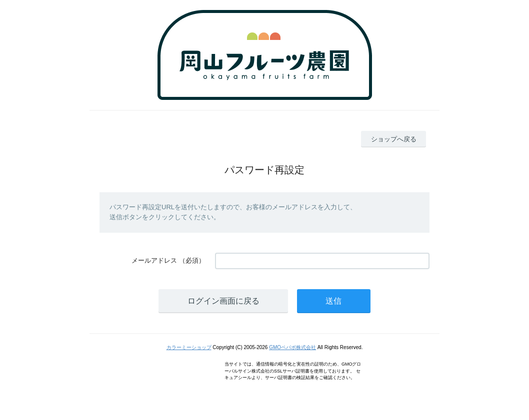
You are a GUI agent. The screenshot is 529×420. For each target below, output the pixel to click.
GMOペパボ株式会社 (292, 347)
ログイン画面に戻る (223, 301)
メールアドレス (154, 260)
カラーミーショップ (189, 347)
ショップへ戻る (394, 139)
